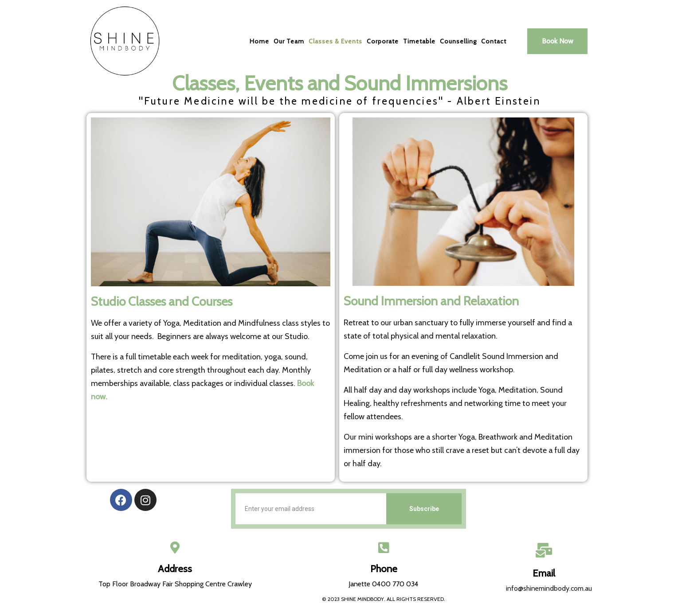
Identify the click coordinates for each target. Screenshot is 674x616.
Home (259, 41)
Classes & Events (335, 41)
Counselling (458, 41)
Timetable (419, 41)
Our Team (289, 41)
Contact (494, 41)
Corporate (383, 41)
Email (544, 573)
